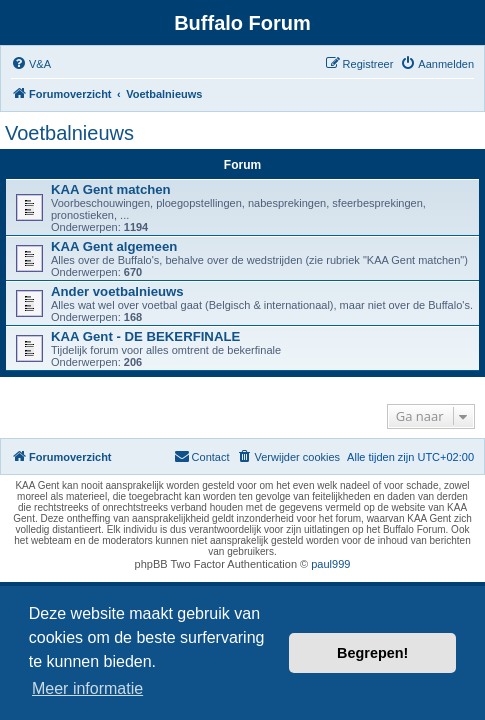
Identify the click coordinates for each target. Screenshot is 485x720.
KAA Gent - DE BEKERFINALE (145, 336)
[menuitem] (31, 64)
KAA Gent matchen (111, 189)
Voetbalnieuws (69, 133)
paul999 (330, 564)
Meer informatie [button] (87, 688)
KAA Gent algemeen (114, 246)
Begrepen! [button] (372, 653)
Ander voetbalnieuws (117, 291)
